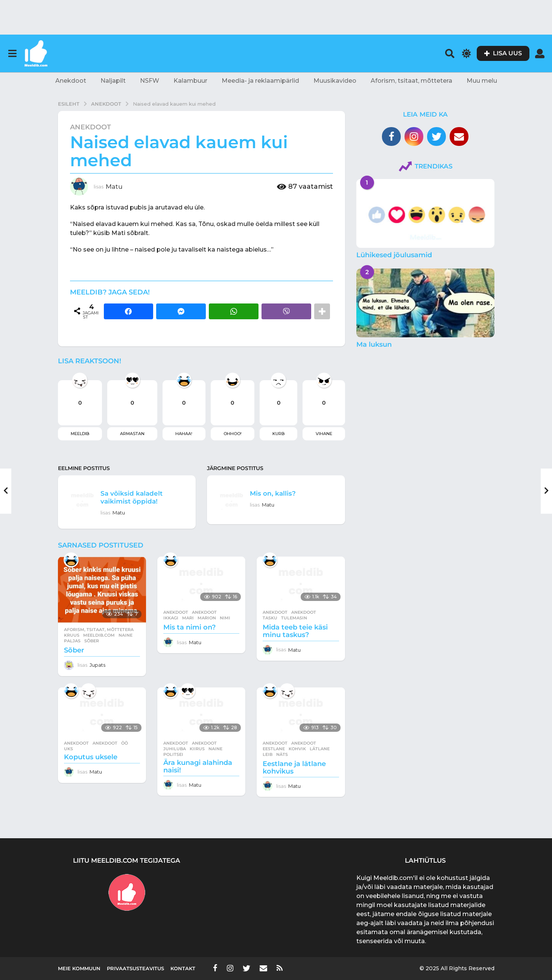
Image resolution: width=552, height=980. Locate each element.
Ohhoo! (233, 434)
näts (282, 754)
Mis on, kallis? (277, 493)
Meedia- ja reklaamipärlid (260, 81)
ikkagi (171, 618)
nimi (225, 618)
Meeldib (80, 434)
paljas (72, 641)
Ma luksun (374, 344)
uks (68, 749)
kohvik (297, 749)
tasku (270, 618)
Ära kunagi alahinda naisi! (198, 766)
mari (188, 618)
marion (207, 618)
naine (125, 635)
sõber (92, 641)
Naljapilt (113, 81)
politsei (173, 754)
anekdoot (204, 612)
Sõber (74, 650)
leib (268, 754)
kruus (72, 635)
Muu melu (482, 81)
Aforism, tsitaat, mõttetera (411, 81)
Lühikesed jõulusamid (394, 255)
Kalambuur (190, 81)
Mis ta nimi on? (189, 627)
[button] (12, 53)
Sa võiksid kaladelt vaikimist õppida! (137, 497)
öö (125, 743)
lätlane (320, 749)
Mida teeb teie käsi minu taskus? (295, 631)
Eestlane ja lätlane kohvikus (294, 768)
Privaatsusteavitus (135, 968)
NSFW (150, 81)
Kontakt (183, 968)
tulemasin (294, 618)
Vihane (324, 434)
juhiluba (175, 749)
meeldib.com (99, 635)
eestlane (274, 749)
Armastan (132, 434)
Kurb (278, 434)
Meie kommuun (79, 968)
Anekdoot (71, 81)
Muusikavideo (335, 81)
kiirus (197, 749)
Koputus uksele (91, 757)
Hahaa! (184, 434)
